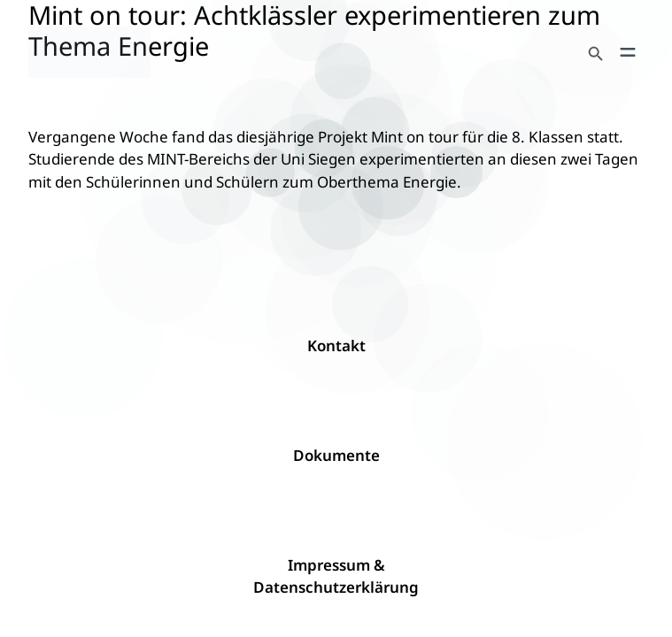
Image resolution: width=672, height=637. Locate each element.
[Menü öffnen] (628, 52)
